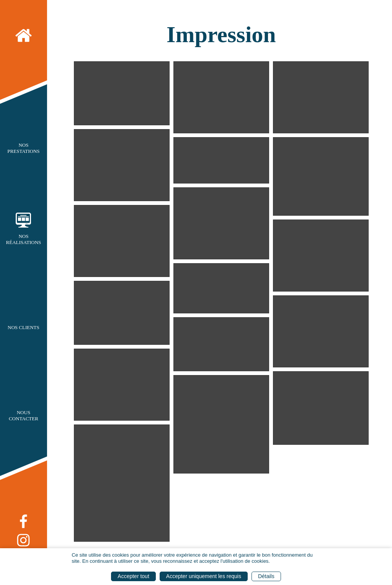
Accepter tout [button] (133, 576)
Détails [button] (266, 576)
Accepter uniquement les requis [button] (204, 576)
